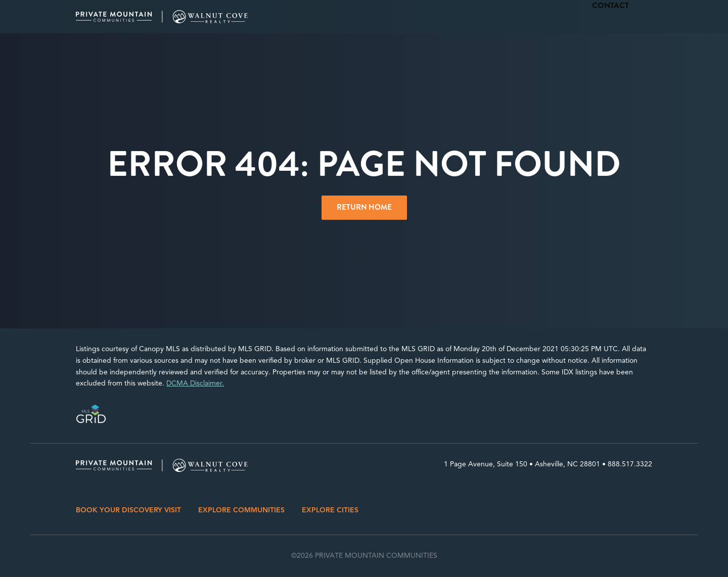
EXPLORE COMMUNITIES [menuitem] (241, 510)
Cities (426, 17)
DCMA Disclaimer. (195, 383)
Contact (636, 17)
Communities (474, 17)
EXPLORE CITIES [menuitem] (330, 510)
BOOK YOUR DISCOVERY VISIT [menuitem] (128, 510)
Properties (532, 17)
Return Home (364, 207)
